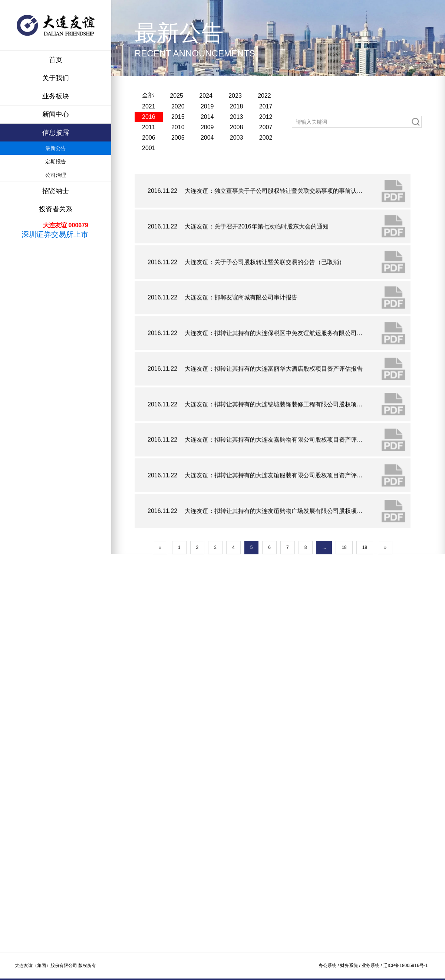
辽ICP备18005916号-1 (405, 966)
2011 (149, 161)
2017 (266, 140)
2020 (178, 140)
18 (344, 609)
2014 (207, 151)
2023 (235, 129)
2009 (207, 161)
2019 (207, 140)
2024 (206, 129)
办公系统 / (329, 966)
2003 (237, 171)
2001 (149, 182)
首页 (56, 60)
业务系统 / (372, 966)
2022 (264, 129)
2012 (266, 151)
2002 (266, 171)
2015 (178, 151)
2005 (178, 171)
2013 (237, 151)
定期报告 (56, 162)
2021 (149, 140)
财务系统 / (351, 966)
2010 (178, 161)
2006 (149, 171)
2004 (207, 171)
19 (365, 609)
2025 (177, 129)
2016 (149, 151)
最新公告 (56, 148)
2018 (237, 140)
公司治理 (56, 175)
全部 (148, 129)
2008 (237, 161)
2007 (266, 161)
